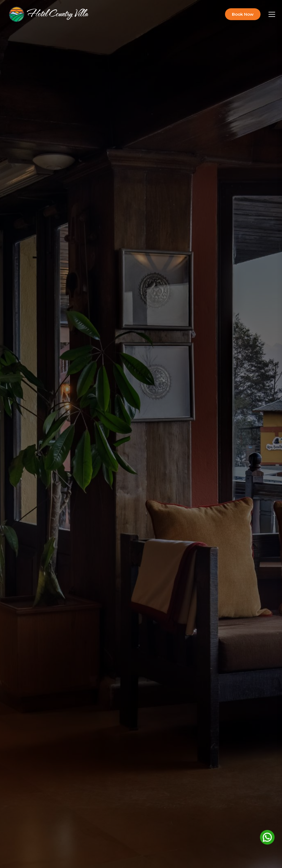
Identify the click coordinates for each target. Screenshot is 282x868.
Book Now (243, 14)
